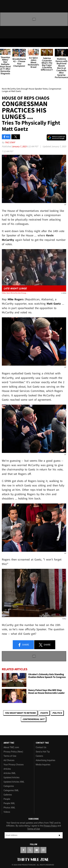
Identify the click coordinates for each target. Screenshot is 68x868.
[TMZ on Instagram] (43, 850)
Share (23, 645)
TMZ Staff (10, 142)
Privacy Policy (50, 826)
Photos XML (9, 808)
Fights (44, 713)
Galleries (8, 795)
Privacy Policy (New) (13, 752)
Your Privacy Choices (14, 765)
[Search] (64, 43)
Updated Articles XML (14, 782)
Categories (9, 786)
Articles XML (10, 773)
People (7, 799)
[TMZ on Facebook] (23, 850)
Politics (57, 713)
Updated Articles (11, 777)
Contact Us (41, 747)
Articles (7, 769)
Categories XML (11, 790)
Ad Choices (9, 760)
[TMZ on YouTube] (37, 850)
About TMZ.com (11, 747)
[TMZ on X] (30, 850)
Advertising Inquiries (46, 760)
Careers (39, 756)
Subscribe (60, 835)
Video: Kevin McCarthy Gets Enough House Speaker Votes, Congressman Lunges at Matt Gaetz (15, 293)
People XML (9, 803)
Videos (7, 812)
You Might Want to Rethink (20, 713)
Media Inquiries (43, 765)
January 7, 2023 (19, 146)
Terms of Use (10, 756)
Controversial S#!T (33, 719)
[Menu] (4, 43)
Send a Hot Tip (43, 752)
